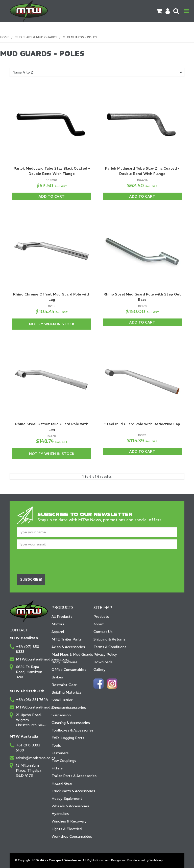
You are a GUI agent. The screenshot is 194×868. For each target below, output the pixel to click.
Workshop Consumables (71, 836)
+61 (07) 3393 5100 (28, 748)
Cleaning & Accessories (71, 723)
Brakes (57, 677)
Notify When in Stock (52, 324)
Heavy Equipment (67, 798)
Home (5, 37)
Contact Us (103, 632)
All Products (62, 616)
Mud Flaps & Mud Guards (36, 37)
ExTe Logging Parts (68, 738)
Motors (58, 624)
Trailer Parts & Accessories (71, 776)
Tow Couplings (64, 761)
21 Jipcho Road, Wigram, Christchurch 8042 (31, 720)
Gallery (100, 670)
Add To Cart (52, 196)
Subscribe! (31, 579)
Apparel (58, 632)
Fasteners (60, 753)
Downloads (103, 662)
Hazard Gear (62, 783)
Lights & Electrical (67, 829)
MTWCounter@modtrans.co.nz (32, 659)
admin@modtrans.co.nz (32, 758)
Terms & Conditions (110, 647)
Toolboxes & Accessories (71, 730)
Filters (57, 768)
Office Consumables (69, 670)
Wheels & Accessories (70, 806)
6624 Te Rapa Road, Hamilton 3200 (29, 672)
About (99, 624)
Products (101, 616)
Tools (56, 745)
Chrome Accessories (69, 707)
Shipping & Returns (109, 639)
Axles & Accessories (68, 647)
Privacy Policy (105, 654)
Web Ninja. (157, 860)
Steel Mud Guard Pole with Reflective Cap (142, 424)
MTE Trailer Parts (67, 639)
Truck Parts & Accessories (71, 791)
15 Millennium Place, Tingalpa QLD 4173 (29, 770)
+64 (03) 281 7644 (32, 700)
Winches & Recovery (69, 821)
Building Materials (66, 692)
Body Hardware (65, 662)
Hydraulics (60, 814)
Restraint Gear (64, 685)
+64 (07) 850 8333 (28, 649)
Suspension (61, 715)
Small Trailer (62, 700)
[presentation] (56, 561)
